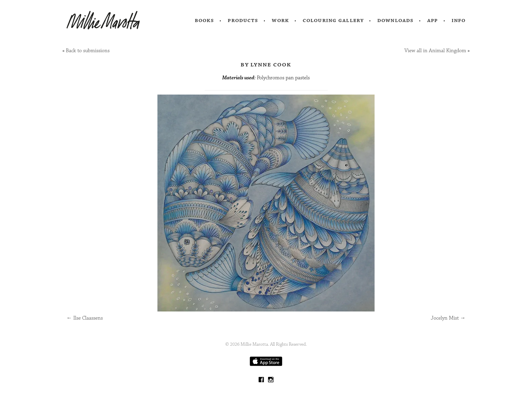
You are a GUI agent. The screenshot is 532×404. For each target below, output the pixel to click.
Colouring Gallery (333, 20)
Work (280, 20)
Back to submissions (88, 51)
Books (205, 20)
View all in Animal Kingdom (435, 51)
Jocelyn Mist (448, 318)
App (432, 20)
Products (243, 20)
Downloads (395, 20)
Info (459, 20)
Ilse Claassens (85, 318)
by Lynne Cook (266, 64)
